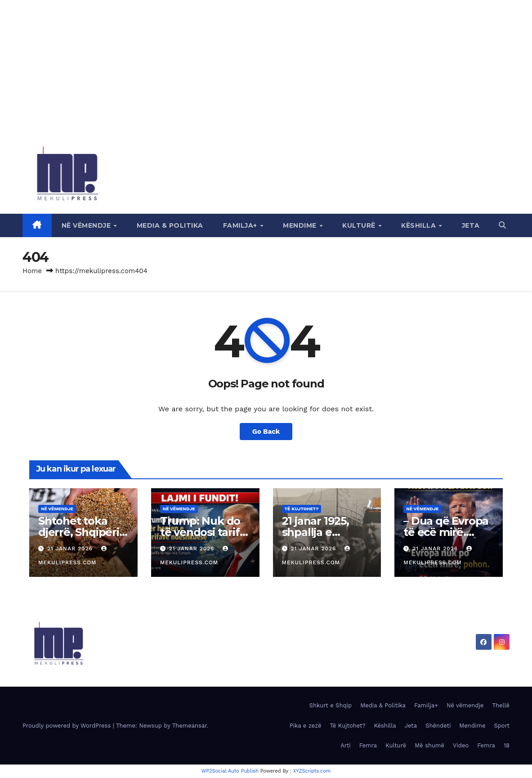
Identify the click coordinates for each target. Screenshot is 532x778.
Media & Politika (170, 225)
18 (507, 745)
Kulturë (360, 225)
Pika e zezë (306, 726)
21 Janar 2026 (71, 549)
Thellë (501, 705)
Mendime (301, 225)
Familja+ (241, 225)
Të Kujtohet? (302, 509)
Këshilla (420, 225)
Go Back (266, 432)
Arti (345, 745)
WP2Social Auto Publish (230, 771)
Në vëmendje (87, 225)
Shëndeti (438, 726)
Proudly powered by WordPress (68, 726)
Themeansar (190, 726)
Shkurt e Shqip (331, 705)
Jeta (471, 225)
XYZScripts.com (312, 771)
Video (461, 745)
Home (32, 271)
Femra (368, 745)
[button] (502, 225)
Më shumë (429, 745)
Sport (502, 726)
